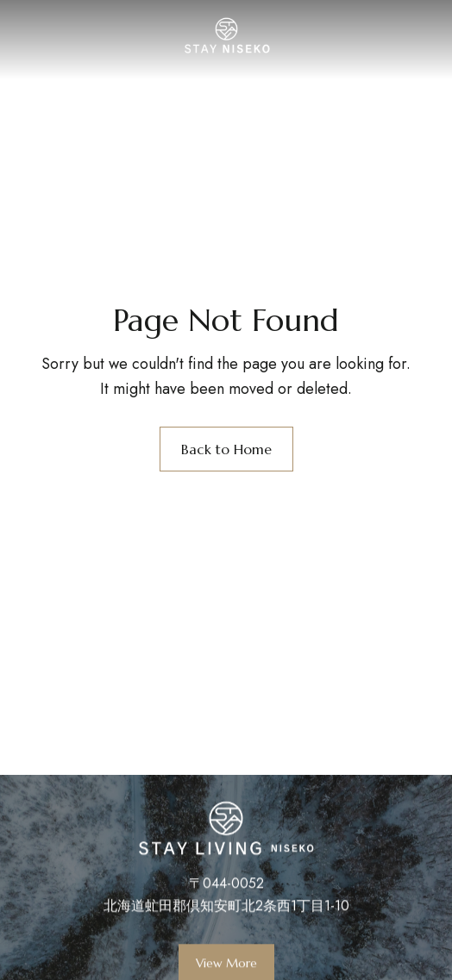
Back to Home (226, 449)
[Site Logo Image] (226, 35)
